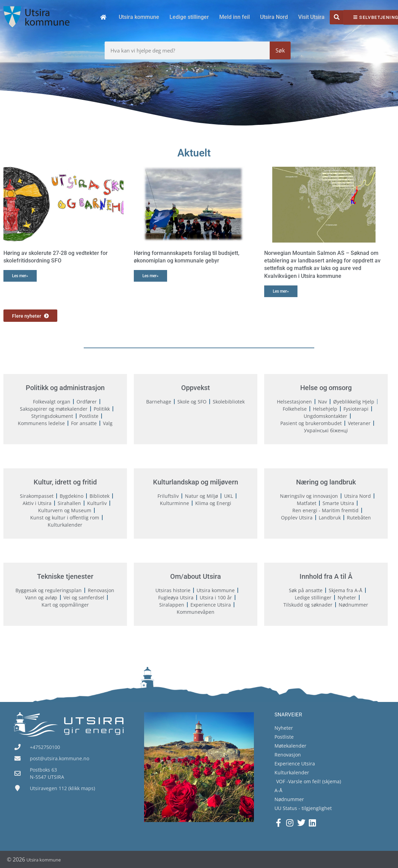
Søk (280, 50)
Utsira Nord (274, 17)
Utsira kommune (139, 17)
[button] (337, 17)
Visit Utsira (311, 17)
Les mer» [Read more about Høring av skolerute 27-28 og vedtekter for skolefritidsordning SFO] (20, 276)
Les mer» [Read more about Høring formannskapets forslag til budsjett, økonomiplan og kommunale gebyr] (150, 276)
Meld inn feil (235, 17)
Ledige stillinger (189, 17)
